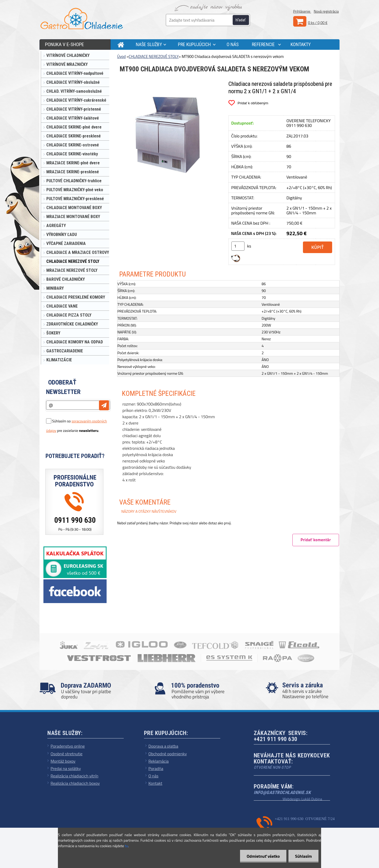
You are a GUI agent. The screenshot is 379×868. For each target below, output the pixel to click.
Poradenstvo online (68, 746)
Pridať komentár (316, 540)
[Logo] (82, 18)
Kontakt (155, 783)
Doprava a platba (163, 746)
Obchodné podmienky (168, 754)
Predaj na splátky (66, 768)
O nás (153, 776)
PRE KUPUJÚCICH (194, 44)
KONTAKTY (301, 44)
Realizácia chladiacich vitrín (74, 776)
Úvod (121, 56)
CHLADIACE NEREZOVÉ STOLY (154, 56)
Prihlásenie (302, 11)
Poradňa (156, 768)
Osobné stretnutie (66, 754)
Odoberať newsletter (63, 387)
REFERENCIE (263, 44)
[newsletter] (104, 405)
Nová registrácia (326, 11)
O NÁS (233, 44)
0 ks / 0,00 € (318, 23)
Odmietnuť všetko (263, 856)
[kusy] (238, 246)
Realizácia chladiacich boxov (75, 783)
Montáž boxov (63, 761)
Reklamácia (159, 761)
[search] (244, 20)
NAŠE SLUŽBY (149, 44)
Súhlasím (303, 856)
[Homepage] (119, 45)
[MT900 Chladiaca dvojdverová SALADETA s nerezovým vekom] (169, 83)
